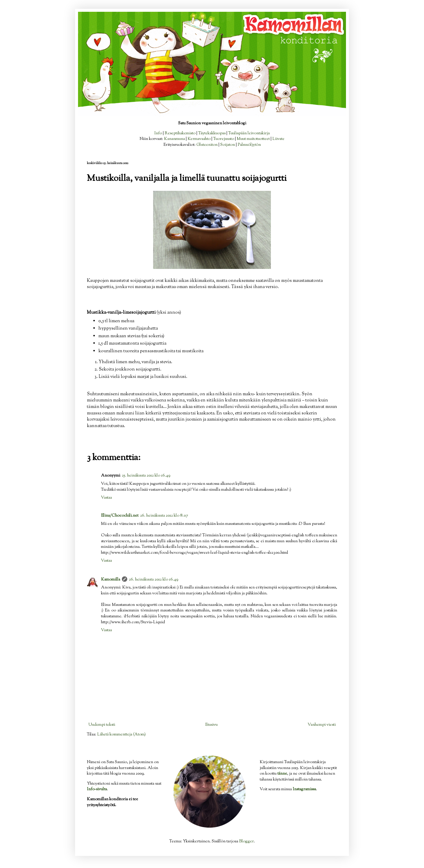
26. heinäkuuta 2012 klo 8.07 (164, 516)
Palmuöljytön (249, 145)
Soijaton (228, 145)
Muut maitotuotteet (253, 139)
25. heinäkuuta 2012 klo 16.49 (146, 476)
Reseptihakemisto (180, 133)
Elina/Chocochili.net (120, 516)
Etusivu (211, 725)
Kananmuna (174, 139)
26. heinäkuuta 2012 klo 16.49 (154, 580)
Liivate (278, 139)
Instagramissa (304, 789)
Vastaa (106, 498)
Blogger (246, 841)
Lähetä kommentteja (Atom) (121, 735)
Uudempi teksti (102, 725)
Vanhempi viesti (322, 725)
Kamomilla (111, 580)
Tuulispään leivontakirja (249, 133)
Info (158, 133)
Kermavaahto (199, 139)
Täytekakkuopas (212, 133)
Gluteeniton (207, 145)
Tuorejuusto (224, 139)
